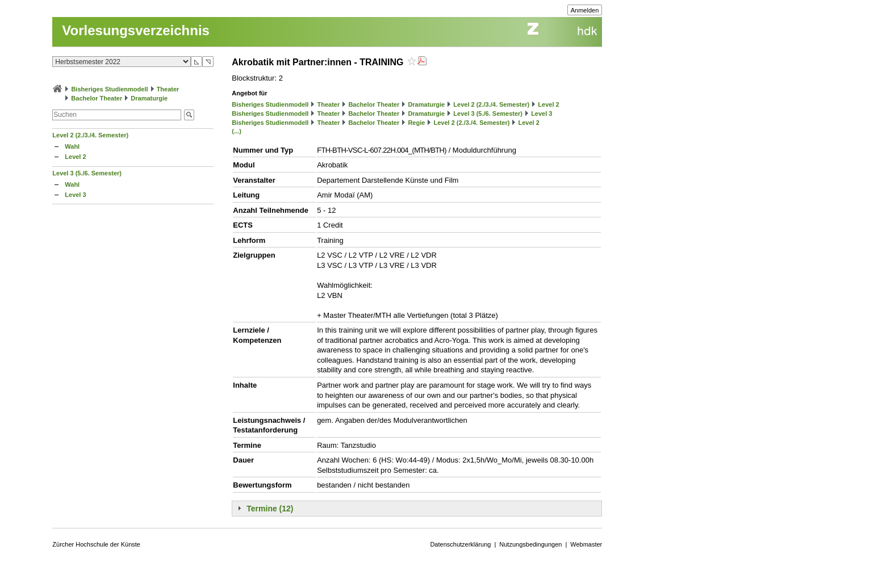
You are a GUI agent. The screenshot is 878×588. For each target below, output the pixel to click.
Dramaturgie (149, 98)
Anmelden (585, 10)
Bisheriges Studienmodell (109, 89)
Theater (168, 89)
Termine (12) (270, 509)
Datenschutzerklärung (460, 544)
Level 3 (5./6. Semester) (87, 173)
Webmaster (586, 544)
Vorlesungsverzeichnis (136, 30)
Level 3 (75, 195)
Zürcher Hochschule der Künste (96, 544)
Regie (416, 123)
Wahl (72, 146)
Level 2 (75, 157)
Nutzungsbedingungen (530, 544)
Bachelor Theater (97, 98)
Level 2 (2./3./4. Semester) (90, 135)
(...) (237, 131)
